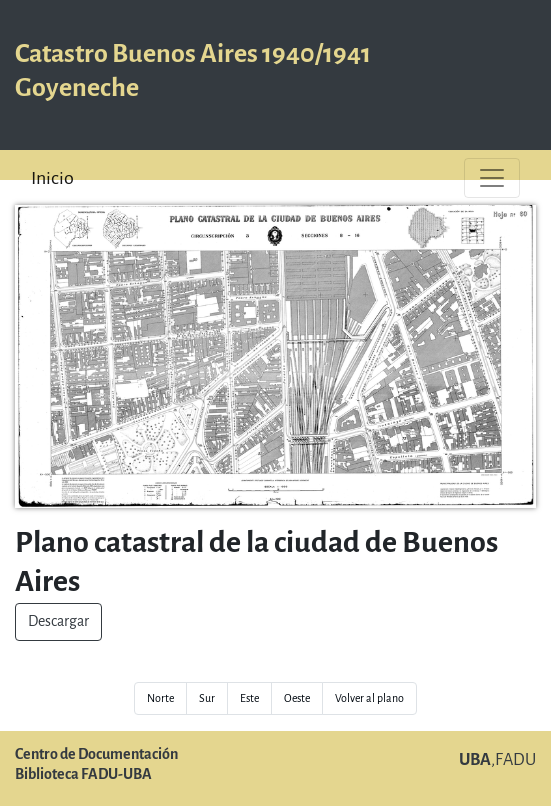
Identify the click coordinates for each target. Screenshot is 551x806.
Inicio (52, 178)
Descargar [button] (58, 621)
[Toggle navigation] (492, 178)
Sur (207, 698)
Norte (160, 698)
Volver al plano (369, 698)
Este (249, 698)
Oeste (297, 698)
